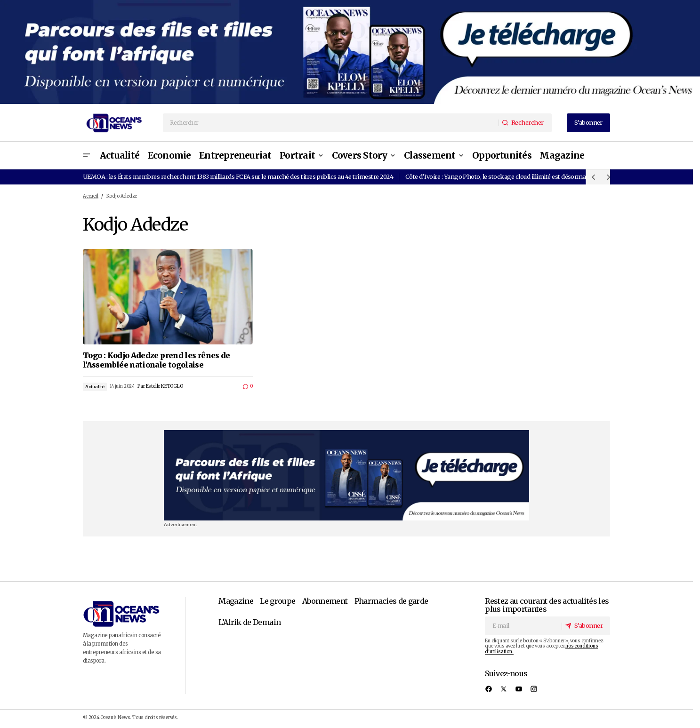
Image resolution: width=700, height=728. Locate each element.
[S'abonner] (585, 626)
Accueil (91, 196)
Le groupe (278, 601)
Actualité (95, 387)
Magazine (236, 601)
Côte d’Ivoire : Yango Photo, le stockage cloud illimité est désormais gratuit (508, 176)
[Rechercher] (525, 123)
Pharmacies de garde (391, 601)
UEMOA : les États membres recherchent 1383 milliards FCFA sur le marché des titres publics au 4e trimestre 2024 (238, 176)
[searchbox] (331, 123)
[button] (87, 156)
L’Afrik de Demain (249, 622)
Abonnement (325, 601)
